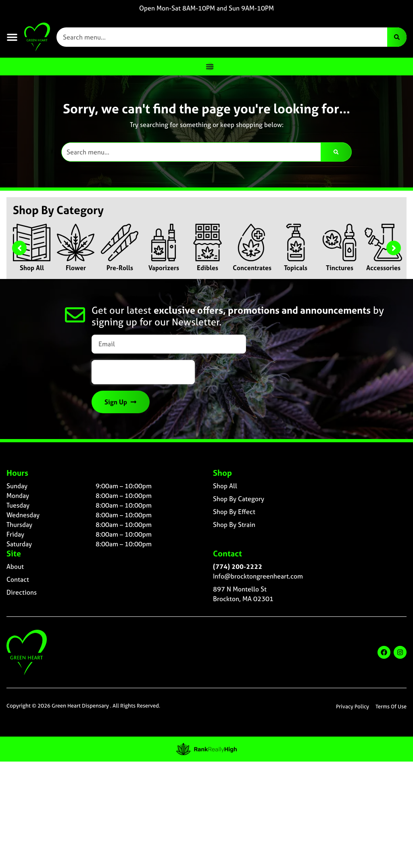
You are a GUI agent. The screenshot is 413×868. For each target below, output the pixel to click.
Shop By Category (239, 499)
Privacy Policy (353, 707)
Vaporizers (164, 268)
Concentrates (252, 268)
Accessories (383, 268)
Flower (76, 268)
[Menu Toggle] (210, 67)
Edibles (208, 268)
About (15, 566)
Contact (18, 579)
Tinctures (340, 268)
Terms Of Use (391, 707)
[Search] (397, 37)
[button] (12, 37)
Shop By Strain (234, 525)
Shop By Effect (234, 512)
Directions (22, 592)
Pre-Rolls (120, 268)
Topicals (296, 268)
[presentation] (143, 372)
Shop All (32, 268)
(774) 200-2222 (238, 566)
